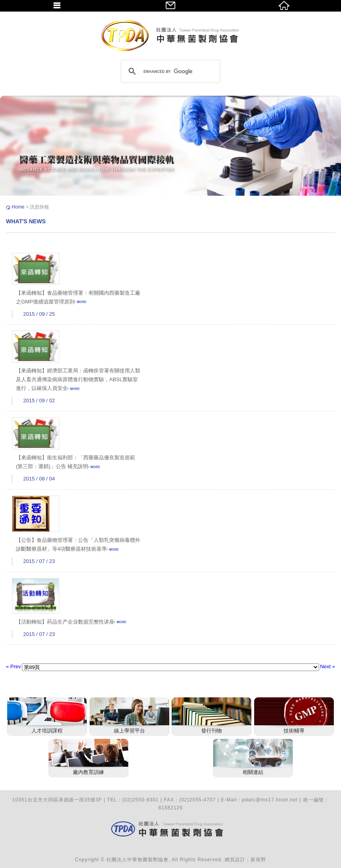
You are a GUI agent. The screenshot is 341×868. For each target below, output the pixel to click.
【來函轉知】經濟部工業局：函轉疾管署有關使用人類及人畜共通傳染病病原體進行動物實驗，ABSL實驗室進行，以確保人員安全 (78, 379)
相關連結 (253, 772)
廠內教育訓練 (88, 772)
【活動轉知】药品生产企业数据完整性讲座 (71, 622)
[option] (170, 146)
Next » (327, 666)
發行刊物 (212, 731)
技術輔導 (294, 731)
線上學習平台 (129, 731)
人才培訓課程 (47, 731)
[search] (169, 71)
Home (19, 207)
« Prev (14, 666)
